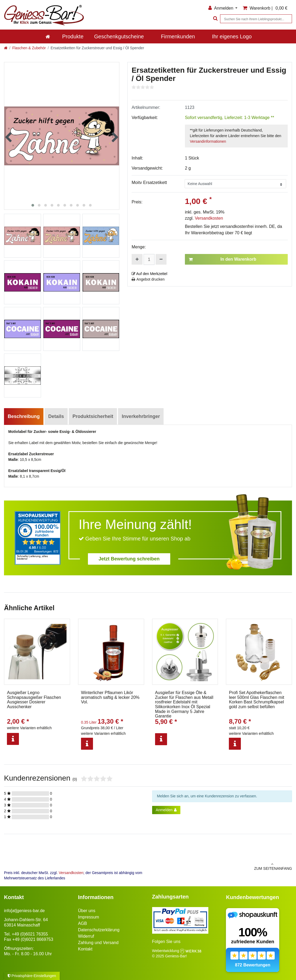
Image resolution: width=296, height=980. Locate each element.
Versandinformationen (208, 141)
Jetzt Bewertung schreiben (129, 559)
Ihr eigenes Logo (232, 36)
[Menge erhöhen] (137, 259)
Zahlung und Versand (98, 943)
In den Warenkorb (222, 259)
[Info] (13, 739)
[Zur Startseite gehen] (6, 48)
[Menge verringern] (161, 259)
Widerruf (86, 936)
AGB (83, 923)
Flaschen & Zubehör (29, 48)
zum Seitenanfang (222, 866)
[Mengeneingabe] (149, 259)
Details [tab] (56, 416)
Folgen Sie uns (166, 942)
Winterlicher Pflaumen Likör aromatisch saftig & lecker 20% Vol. (110, 697)
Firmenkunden (178, 36)
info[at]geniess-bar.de (24, 911)
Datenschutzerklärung (99, 930)
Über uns (87, 911)
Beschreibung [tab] (24, 416)
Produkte (73, 36)
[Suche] (215, 19)
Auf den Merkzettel (149, 274)
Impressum (89, 917)
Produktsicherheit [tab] (93, 416)
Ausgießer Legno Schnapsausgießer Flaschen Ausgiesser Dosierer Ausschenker (34, 700)
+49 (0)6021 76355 (30, 934)
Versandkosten (209, 218)
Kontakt (85, 949)
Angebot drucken (148, 279)
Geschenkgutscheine (119, 36)
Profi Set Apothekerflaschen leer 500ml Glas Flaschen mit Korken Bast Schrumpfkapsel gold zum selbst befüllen (256, 700)
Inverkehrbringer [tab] (141, 416)
